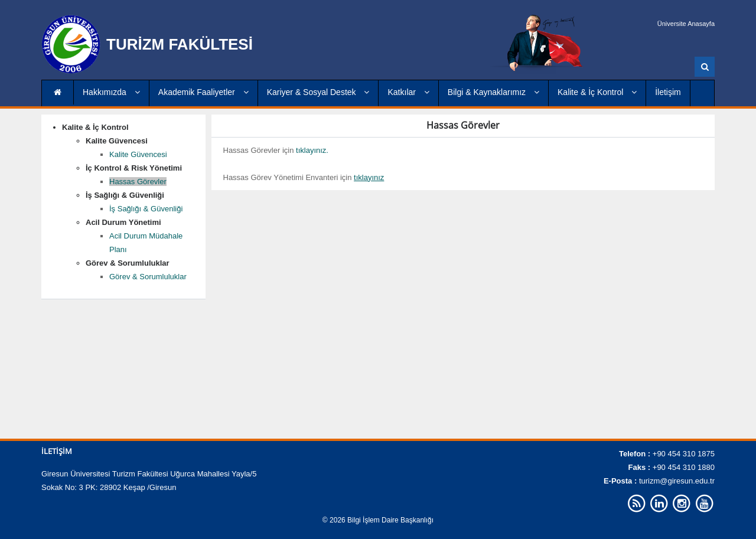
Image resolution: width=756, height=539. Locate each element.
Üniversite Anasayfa (686, 24)
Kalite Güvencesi (138, 154)
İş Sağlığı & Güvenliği (146, 209)
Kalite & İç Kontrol (597, 92)
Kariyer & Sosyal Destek (318, 92)
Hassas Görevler (138, 182)
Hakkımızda (111, 92)
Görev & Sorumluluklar (148, 277)
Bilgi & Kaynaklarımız (493, 92)
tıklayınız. (312, 150)
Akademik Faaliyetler (203, 92)
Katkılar (408, 92)
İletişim (668, 92)
